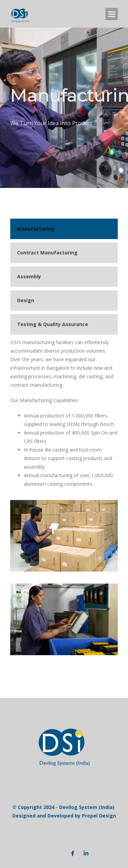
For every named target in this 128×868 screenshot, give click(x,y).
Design (26, 300)
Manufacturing (36, 229)
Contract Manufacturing (47, 253)
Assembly (29, 276)
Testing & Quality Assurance (53, 324)
